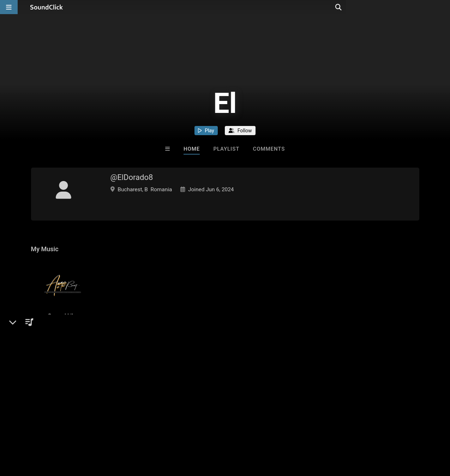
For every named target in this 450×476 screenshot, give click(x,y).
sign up (59, 379)
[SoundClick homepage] (47, 7)
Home (192, 149)
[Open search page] (443, 7)
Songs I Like (63, 330)
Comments (269, 149)
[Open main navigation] (9, 7)
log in (85, 379)
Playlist (226, 149)
